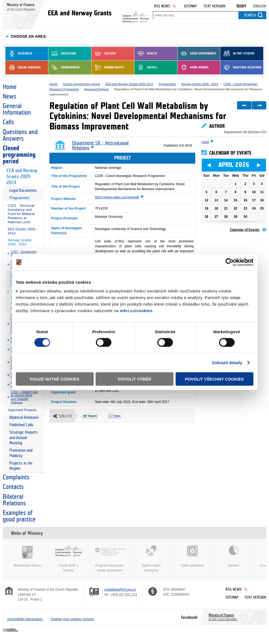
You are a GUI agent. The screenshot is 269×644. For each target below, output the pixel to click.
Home (10, 87)
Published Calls (21, 425)
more (205, 142)
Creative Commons (11, 630)
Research (19, 54)
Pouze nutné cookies (55, 379)
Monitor (233, 556)
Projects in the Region (21, 466)
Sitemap (190, 6)
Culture (104, 54)
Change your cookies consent (72, 619)
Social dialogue (23, 68)
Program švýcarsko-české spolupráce (110, 559)
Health (146, 54)
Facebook (189, 617)
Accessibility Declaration (25, 619)
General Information (17, 109)
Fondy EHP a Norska (69, 559)
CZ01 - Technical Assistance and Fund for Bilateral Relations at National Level (21, 214)
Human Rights (108, 68)
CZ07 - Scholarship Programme (23, 253)
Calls (8, 122)
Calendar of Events (245, 230)
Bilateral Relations (241, 68)
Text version (214, 6)
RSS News (162, 6)
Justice (146, 68)
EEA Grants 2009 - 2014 (22, 231)
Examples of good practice (19, 516)
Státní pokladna (192, 556)
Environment (64, 68)
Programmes (20, 198)
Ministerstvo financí (27, 556)
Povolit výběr (135, 379)
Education (62, 54)
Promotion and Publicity (21, 453)
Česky (241, 6)
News (10, 97)
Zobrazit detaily (227, 363)
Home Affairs (193, 68)
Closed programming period (19, 155)
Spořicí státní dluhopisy (151, 559)
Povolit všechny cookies (214, 379)
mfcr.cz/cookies (136, 310)
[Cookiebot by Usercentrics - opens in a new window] (230, 262)
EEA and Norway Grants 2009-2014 (22, 177)
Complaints (16, 477)
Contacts (13, 487)
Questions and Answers (20, 135)
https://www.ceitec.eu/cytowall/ (117, 197)
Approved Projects (22, 410)
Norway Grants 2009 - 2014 (20, 242)
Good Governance (197, 54)
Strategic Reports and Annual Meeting (23, 438)
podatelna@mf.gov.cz (120, 590)
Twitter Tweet (95, 416)
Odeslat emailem (121, 416)
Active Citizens (237, 54)
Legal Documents (23, 191)
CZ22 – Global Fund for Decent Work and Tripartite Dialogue (24, 397)
